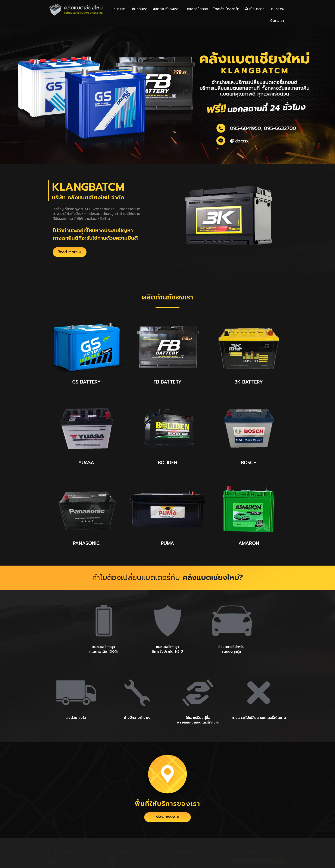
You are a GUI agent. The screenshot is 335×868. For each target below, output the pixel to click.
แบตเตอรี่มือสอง (196, 9)
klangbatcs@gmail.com (137, 851)
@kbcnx (186, 842)
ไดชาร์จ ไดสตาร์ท (226, 9)
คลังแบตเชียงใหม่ (192, 851)
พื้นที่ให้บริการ (254, 9)
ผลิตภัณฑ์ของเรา (166, 9)
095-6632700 (152, 842)
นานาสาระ (277, 9)
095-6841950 (129, 842)
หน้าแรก (119, 9)
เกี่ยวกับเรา (139, 9)
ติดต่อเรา (277, 21)
